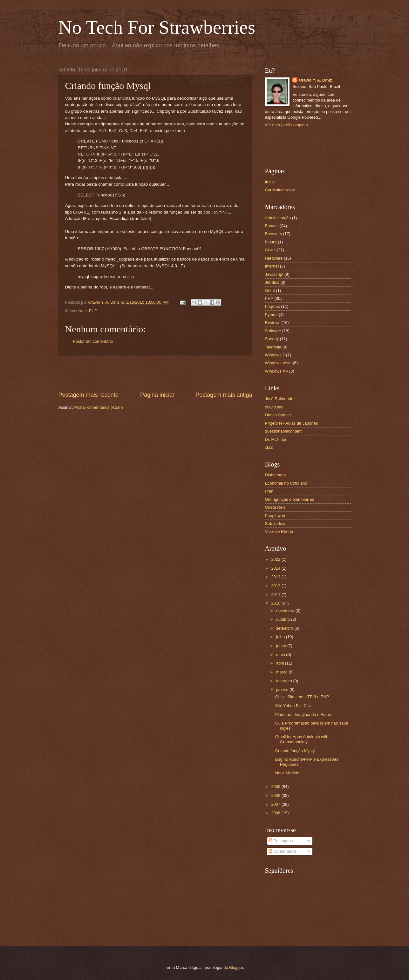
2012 (276, 586)
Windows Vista (278, 363)
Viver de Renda (279, 531)
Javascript (274, 274)
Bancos (272, 226)
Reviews (273, 323)
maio (281, 655)
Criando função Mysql (295, 751)
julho (281, 637)
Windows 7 (275, 355)
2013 (276, 577)
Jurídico (272, 282)
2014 (276, 568)
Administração (278, 218)
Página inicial (157, 395)
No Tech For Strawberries (157, 27)
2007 (276, 804)
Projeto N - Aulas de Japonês (292, 423)
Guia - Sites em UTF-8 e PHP (302, 697)
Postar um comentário (93, 341)
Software (273, 331)
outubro (284, 619)
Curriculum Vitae (280, 190)
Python (271, 315)
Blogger (236, 967)
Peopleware (276, 516)
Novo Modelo (287, 773)
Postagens (281, 841)
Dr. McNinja (276, 439)
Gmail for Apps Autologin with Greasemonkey (302, 739)
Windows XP (277, 371)
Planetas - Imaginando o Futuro (304, 715)
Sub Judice (275, 523)
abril (281, 663)
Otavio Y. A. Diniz (315, 80)
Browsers (274, 234)
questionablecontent (283, 431)
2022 (276, 559)
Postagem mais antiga (224, 395)
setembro (285, 628)
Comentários (283, 851)
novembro (286, 610)
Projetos (273, 306)
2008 (276, 795)
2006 (276, 813)
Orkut (270, 291)
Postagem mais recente (89, 395)
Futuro (271, 242)
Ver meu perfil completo (286, 125)
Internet (272, 266)
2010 (276, 603)
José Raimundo (279, 399)
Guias (270, 250)
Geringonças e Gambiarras (290, 499)
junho (282, 646)
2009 (276, 787)
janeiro (283, 689)
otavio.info (274, 407)
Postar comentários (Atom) (99, 407)
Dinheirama (276, 475)
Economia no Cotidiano (286, 483)
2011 (276, 595)
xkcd (269, 447)
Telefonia (273, 347)
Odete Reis (275, 507)
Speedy (272, 339)
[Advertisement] (155, 373)
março (282, 672)
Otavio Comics (278, 415)
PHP (93, 311)
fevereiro (285, 681)
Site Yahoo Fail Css (293, 706)
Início (270, 182)
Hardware (274, 258)
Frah (269, 491)
